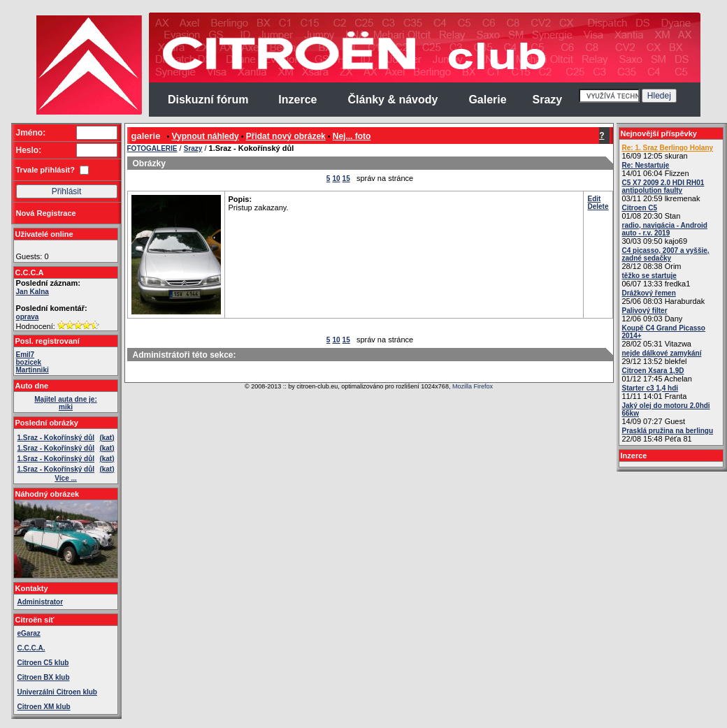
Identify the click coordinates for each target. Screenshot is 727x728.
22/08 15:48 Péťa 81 (668, 435)
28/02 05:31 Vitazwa (664, 336)
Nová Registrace (46, 213)
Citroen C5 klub (43, 663)
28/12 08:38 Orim (666, 259)
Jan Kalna (33, 292)
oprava (28, 317)
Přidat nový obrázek (286, 136)
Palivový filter (645, 311)
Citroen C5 (640, 208)
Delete (598, 206)
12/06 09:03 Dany (653, 315)
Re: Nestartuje (646, 165)
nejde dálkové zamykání (662, 353)
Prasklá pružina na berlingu (668, 431)
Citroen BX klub (44, 677)
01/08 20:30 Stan (652, 212)
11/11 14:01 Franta (655, 392)
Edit (594, 199)
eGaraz (29, 633)
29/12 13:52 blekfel (662, 357)
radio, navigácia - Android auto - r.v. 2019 (665, 229)
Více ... (66, 478)
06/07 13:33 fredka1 (656, 280)
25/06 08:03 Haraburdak (664, 297)
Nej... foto (352, 136)
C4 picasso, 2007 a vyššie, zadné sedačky (666, 254)
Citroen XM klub (44, 707)
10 (336, 179)
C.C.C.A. (31, 648)
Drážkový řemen (649, 293)
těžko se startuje (649, 276)
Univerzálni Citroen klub (57, 692)
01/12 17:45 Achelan (657, 375)
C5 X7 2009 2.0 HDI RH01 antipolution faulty (663, 187)
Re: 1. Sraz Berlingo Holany (668, 148)
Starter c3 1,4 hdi (650, 388)
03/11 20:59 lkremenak (663, 191)
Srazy (193, 148)
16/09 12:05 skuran (668, 152)
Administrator (41, 602)
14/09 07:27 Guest (666, 414)
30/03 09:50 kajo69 (665, 233)
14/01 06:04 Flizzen (656, 169)
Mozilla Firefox (473, 386)
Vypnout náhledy (206, 136)
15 (346, 179)
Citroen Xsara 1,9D (653, 371)
